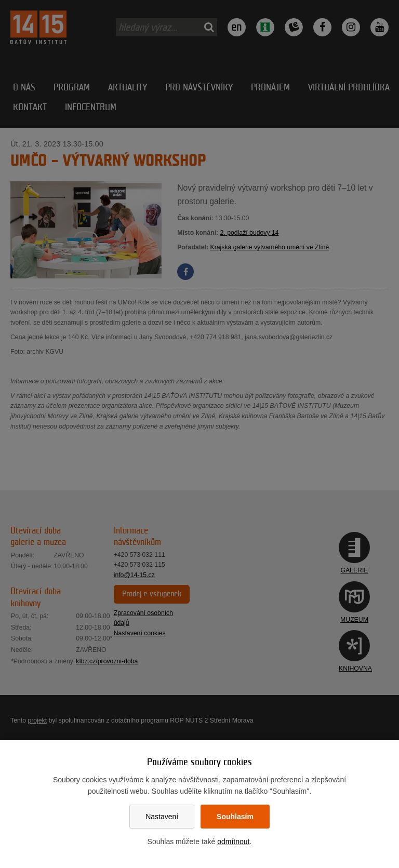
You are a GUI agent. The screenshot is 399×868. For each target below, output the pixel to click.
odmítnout (233, 842)
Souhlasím (235, 817)
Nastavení (162, 817)
